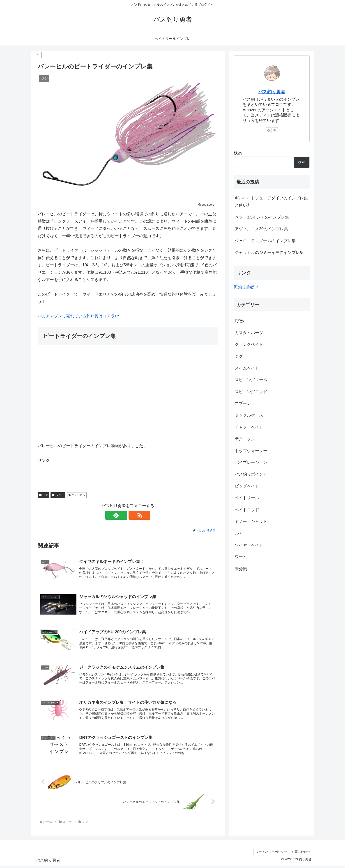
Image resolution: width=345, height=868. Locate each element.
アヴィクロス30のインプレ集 (261, 229)
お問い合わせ (300, 854)
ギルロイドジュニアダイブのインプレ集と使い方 (271, 202)
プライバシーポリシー (270, 854)
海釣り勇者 (246, 287)
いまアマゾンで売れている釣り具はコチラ (78, 316)
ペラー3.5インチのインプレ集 (262, 217)
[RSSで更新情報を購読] (133, 515)
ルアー (58, 495)
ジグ (44, 495)
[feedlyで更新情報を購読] (123, 515)
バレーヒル (77, 495)
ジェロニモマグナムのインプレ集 (265, 241)
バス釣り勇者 (272, 92)
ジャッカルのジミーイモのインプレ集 (269, 253)
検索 (238, 153)
